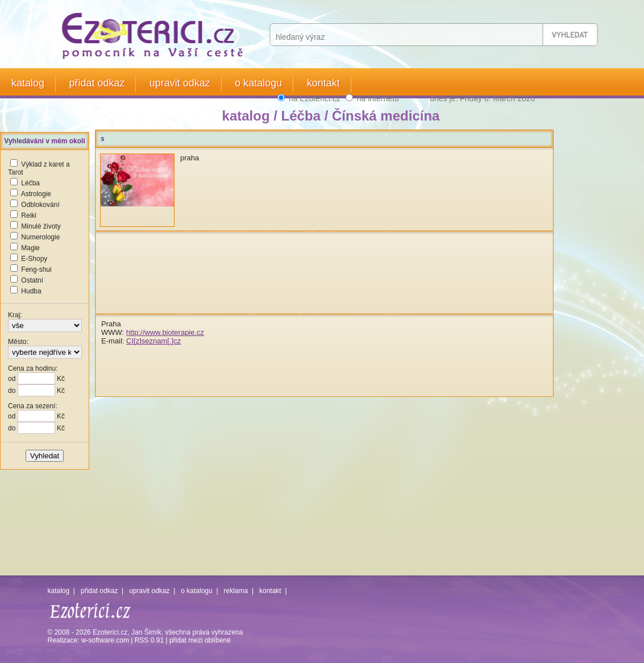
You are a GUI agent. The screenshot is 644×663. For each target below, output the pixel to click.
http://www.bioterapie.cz (165, 332)
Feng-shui (36, 270)
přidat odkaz (97, 83)
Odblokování (40, 205)
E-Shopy (34, 259)
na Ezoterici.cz (315, 98)
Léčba (30, 183)
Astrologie (36, 194)
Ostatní (32, 280)
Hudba (31, 291)
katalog (28, 83)
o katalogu (258, 83)
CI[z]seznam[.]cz (153, 341)
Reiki (29, 216)
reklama (236, 591)
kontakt (323, 83)
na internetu (378, 98)
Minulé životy (41, 226)
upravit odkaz (180, 83)
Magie (30, 248)
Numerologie (40, 237)
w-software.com (105, 640)
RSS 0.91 (149, 640)
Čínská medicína (386, 116)
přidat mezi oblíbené (200, 640)
